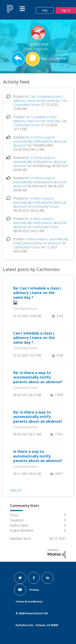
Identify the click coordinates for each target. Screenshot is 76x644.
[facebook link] (34, 578)
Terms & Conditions (29, 601)
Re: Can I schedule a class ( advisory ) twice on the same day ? (38, 99)
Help (45, 10)
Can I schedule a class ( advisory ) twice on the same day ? (38, 119)
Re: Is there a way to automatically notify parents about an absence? (40, 141)
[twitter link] (20, 578)
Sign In (66, 10)
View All (16, 490)
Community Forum (26, 105)
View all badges (52, 59)
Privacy (34, 590)
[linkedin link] (48, 578)
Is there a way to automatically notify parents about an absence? (41, 241)
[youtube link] (20, 590)
